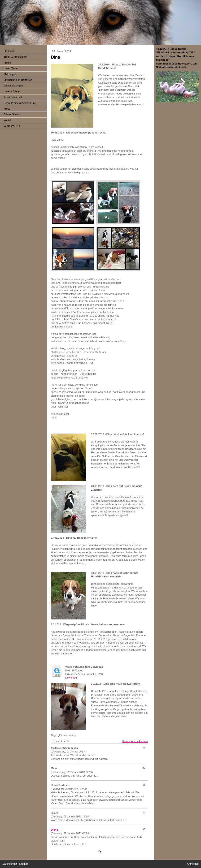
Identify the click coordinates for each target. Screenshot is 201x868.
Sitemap (24, 864)
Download (71, 678)
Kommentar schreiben (135, 741)
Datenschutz (10, 864)
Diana (54, 830)
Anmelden (193, 864)
